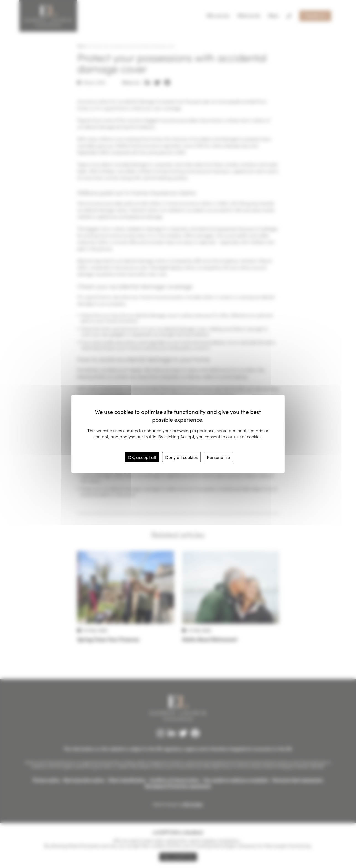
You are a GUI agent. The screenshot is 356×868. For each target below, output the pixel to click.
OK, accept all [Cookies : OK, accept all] (142, 457)
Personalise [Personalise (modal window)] (218, 457)
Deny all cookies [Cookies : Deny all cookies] (181, 457)
